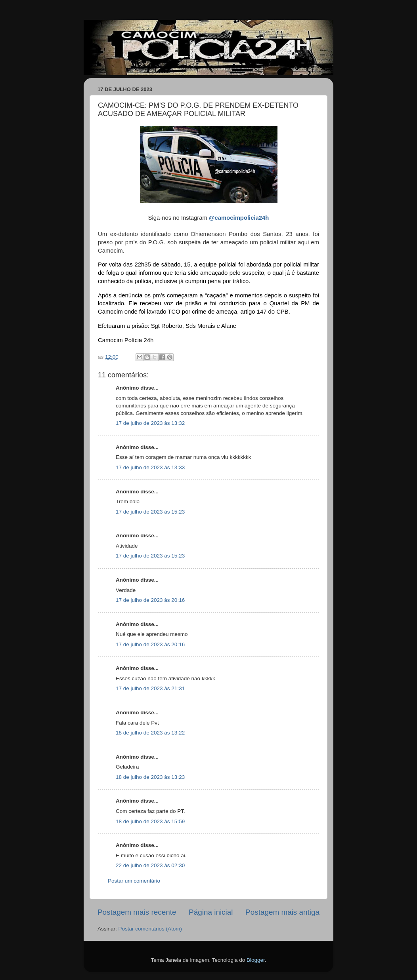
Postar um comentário (134, 881)
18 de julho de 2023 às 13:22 (150, 733)
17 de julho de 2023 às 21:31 (150, 688)
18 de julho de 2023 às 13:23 (150, 777)
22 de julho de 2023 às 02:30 (150, 865)
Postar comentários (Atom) (150, 929)
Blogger (256, 960)
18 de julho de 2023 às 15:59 (150, 821)
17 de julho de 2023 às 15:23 (150, 512)
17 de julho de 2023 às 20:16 (150, 600)
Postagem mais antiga (282, 912)
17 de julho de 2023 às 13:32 (150, 423)
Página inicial (211, 912)
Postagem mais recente (137, 912)
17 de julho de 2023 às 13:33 (150, 467)
